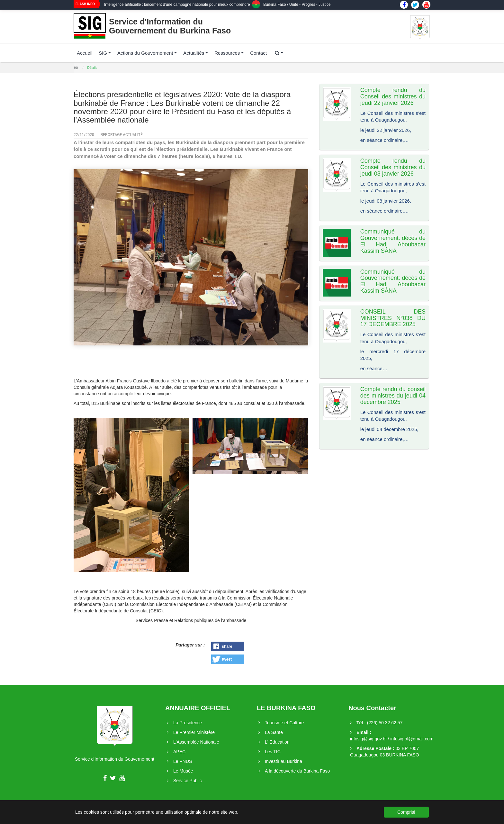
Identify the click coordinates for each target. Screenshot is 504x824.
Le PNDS (183, 761)
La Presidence (188, 723)
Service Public (188, 781)
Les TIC (273, 752)
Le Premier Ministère (194, 732)
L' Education (277, 742)
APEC (179, 752)
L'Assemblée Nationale (196, 742)
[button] (228, 646)
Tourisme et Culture (284, 723)
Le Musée (183, 771)
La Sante (274, 732)
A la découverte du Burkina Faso (297, 771)
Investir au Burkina (283, 761)
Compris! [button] (406, 812)
